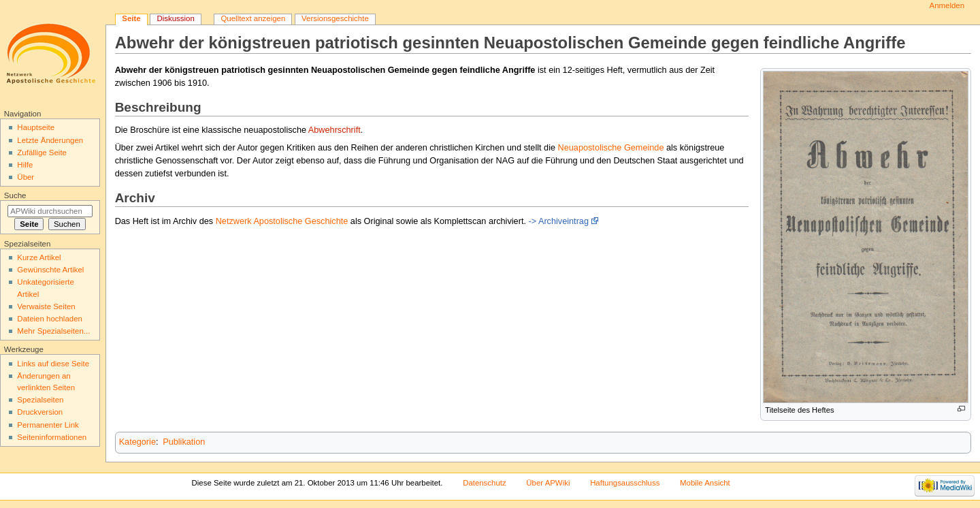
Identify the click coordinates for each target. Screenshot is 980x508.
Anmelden (947, 5)
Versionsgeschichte (335, 18)
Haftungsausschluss (625, 483)
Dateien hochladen (50, 319)
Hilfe (25, 165)
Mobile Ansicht (705, 483)
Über (26, 177)
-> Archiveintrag (558, 221)
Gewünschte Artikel (50, 270)
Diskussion (175, 18)
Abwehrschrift (334, 130)
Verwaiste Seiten (46, 306)
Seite (131, 18)
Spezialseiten (40, 400)
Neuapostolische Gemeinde (611, 148)
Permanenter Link (48, 425)
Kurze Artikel (39, 257)
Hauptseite (36, 127)
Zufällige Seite (42, 153)
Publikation (184, 442)
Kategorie (137, 442)
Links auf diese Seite (53, 364)
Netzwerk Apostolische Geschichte (282, 221)
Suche (15, 195)
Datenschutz (485, 483)
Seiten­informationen (52, 437)
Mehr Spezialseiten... (53, 331)
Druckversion (40, 412)
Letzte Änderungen (50, 140)
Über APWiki (548, 483)
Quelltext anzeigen (253, 18)
